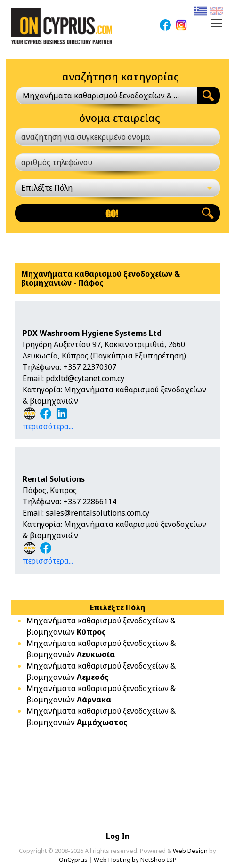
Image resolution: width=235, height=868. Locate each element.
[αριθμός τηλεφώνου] (117, 162)
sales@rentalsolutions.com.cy (97, 513)
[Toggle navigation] (217, 23)
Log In (118, 836)
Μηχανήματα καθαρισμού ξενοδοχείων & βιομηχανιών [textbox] (101, 96)
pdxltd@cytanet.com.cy (85, 378)
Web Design (190, 851)
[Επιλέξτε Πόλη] (117, 188)
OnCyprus (73, 860)
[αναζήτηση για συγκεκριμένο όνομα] (117, 137)
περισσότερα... (48, 426)
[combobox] (107, 96)
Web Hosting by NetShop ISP (135, 860)
